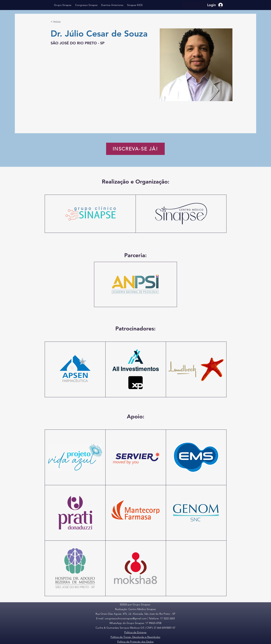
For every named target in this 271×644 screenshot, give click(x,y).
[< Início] (58, 22)
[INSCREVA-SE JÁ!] (135, 149)
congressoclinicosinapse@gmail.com (126, 618)
